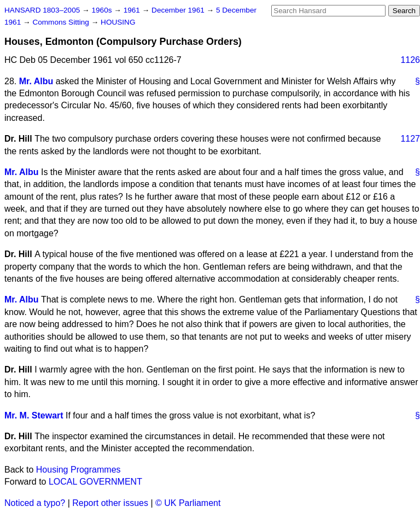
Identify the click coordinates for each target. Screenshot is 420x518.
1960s (103, 10)
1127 (410, 139)
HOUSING (118, 22)
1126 (410, 60)
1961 (133, 10)
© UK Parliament (188, 503)
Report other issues (110, 503)
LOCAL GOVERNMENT (95, 482)
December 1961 (179, 10)
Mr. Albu (36, 81)
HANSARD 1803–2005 (42, 10)
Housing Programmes (78, 470)
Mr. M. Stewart (34, 415)
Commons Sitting (62, 22)
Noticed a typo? (35, 503)
